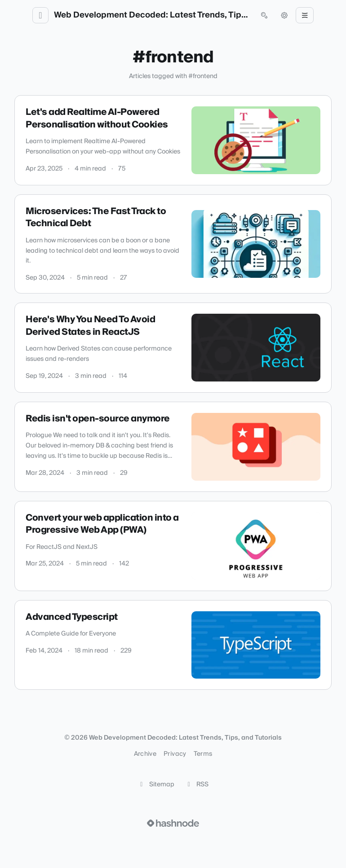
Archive (145, 754)
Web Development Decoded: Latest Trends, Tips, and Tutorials (152, 15)
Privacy (175, 754)
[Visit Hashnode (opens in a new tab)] (173, 823)
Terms (203, 754)
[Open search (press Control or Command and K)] (264, 15)
